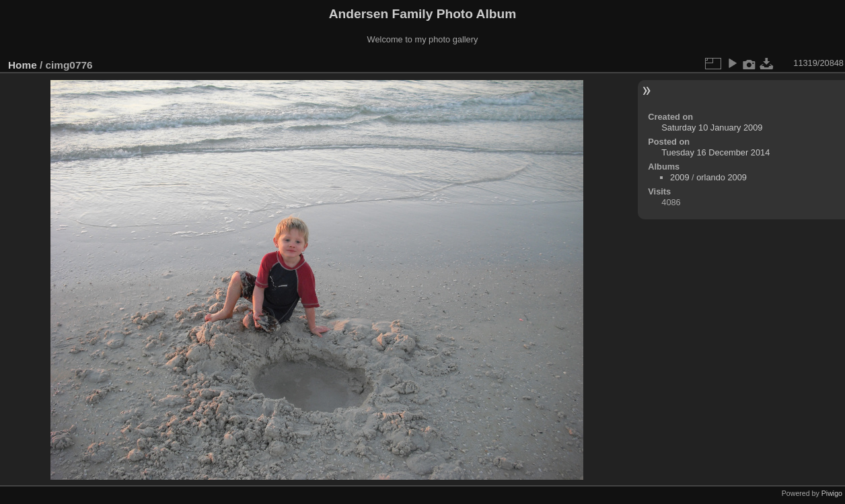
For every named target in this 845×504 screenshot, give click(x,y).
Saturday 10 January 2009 (712, 128)
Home (23, 65)
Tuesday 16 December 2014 (715, 152)
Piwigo (832, 493)
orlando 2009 (722, 177)
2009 (679, 177)
